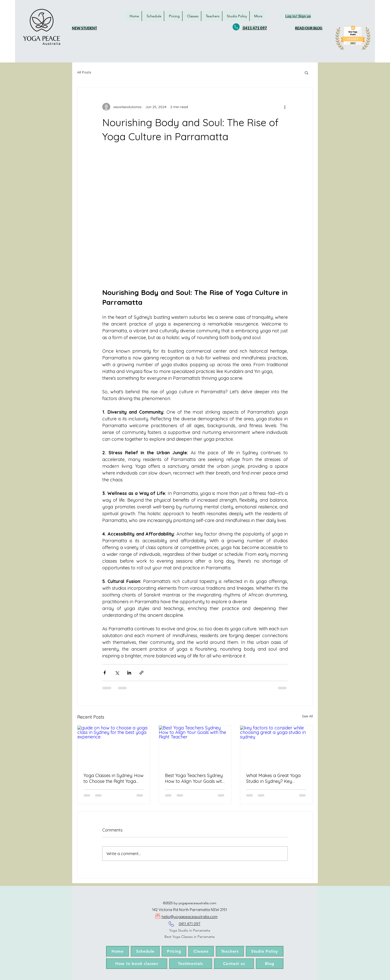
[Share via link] (141, 673)
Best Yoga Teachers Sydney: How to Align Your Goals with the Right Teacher (195, 778)
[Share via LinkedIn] (129, 673)
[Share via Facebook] (105, 673)
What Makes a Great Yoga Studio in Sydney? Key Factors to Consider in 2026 (275, 778)
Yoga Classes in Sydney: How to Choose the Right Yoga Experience (114, 778)
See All (307, 716)
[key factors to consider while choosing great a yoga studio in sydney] (276, 746)
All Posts (84, 72)
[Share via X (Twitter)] (117, 673)
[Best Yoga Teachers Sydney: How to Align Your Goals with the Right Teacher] (195, 746)
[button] (306, 72)
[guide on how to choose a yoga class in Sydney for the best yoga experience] (114, 746)
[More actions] (285, 107)
